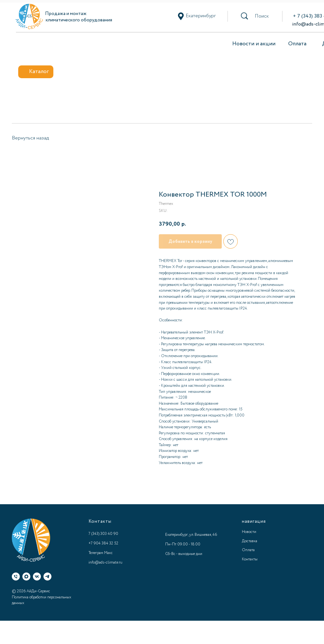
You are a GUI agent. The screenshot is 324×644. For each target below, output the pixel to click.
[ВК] (37, 577)
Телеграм (96, 553)
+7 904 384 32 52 (103, 543)
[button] (262, 16)
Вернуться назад (30, 138)
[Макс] (26, 577)
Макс (108, 553)
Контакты (250, 559)
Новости (249, 532)
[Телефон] (16, 577)
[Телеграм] (47, 577)
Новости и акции (254, 44)
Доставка (250, 541)
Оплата (297, 44)
